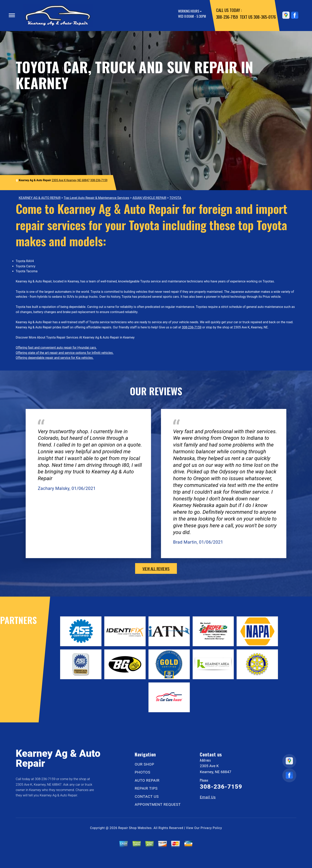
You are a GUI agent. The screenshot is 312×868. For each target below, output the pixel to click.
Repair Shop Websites (135, 828)
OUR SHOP (144, 764)
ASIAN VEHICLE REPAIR (149, 198)
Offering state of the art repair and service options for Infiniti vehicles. (65, 353)
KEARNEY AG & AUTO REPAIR (40, 198)
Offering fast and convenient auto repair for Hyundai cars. (56, 348)
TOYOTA (175, 198)
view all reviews (156, 568)
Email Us (208, 797)
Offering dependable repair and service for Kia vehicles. (55, 358)
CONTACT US (147, 796)
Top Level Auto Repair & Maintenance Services (96, 198)
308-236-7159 (227, 17)
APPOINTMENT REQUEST (158, 804)
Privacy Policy (211, 828)
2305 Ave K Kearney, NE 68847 (71, 180)
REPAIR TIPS (146, 788)
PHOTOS (142, 772)
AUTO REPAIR (147, 780)
